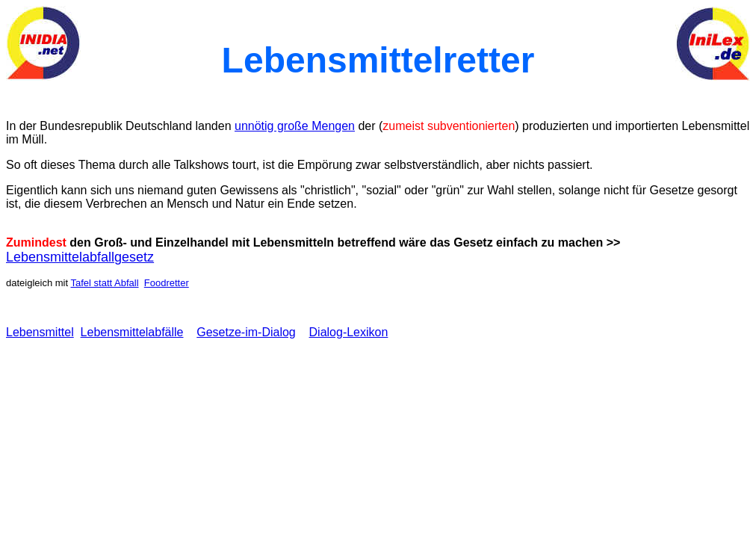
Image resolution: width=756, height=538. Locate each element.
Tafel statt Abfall (104, 283)
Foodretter (167, 283)
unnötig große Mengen (295, 126)
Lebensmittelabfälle (132, 332)
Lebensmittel (40, 332)
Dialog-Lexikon (349, 332)
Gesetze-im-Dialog (246, 332)
